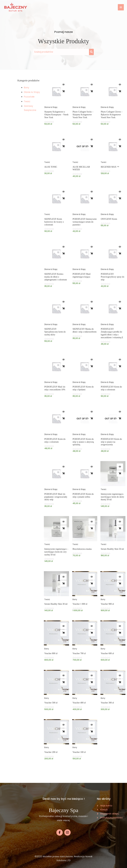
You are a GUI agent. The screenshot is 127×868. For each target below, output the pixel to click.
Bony (27, 88)
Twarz (27, 101)
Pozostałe (29, 97)
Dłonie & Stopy (32, 92)
